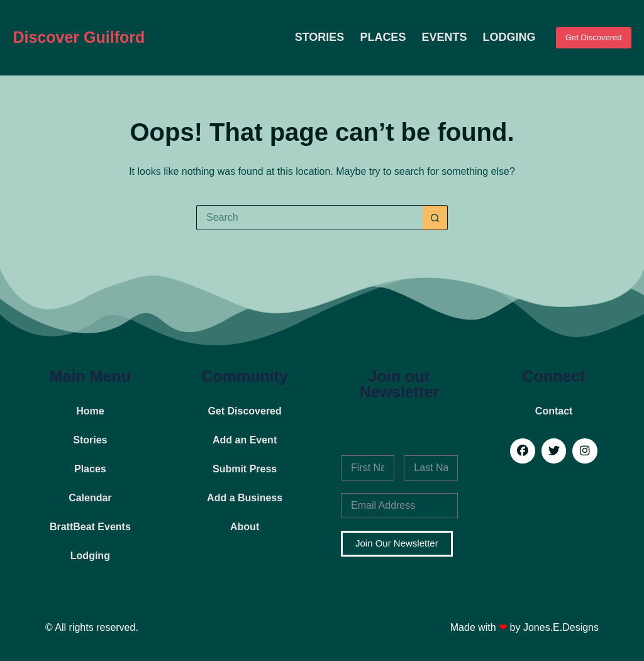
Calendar (90, 498)
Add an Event (245, 440)
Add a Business (245, 498)
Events (444, 37)
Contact (554, 411)
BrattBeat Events (90, 527)
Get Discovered (594, 37)
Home (90, 411)
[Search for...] (309, 218)
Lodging (509, 37)
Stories (320, 37)
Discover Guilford (79, 37)
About (245, 527)
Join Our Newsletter (397, 543)
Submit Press (245, 469)
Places (383, 37)
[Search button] (435, 218)
